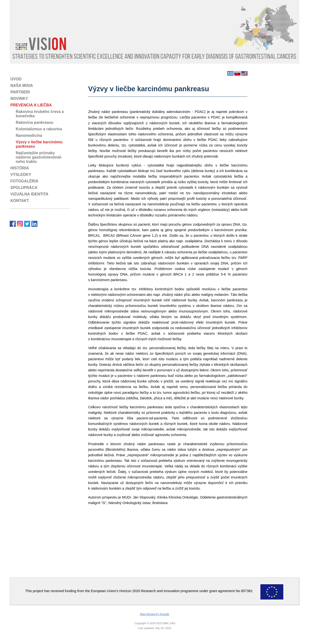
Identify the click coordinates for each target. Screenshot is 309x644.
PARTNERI (20, 92)
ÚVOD (16, 79)
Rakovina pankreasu (32, 122)
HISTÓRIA (20, 168)
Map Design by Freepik (154, 614)
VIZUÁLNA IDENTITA (29, 194)
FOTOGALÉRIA (24, 181)
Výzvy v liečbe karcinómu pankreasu (36, 144)
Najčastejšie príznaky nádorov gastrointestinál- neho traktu (36, 157)
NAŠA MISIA (22, 86)
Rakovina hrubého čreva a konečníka (37, 114)
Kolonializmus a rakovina (36, 129)
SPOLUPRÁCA (24, 188)
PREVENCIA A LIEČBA (31, 105)
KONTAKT (20, 201)
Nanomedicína (26, 135)
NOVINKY (19, 99)
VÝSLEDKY (21, 175)
